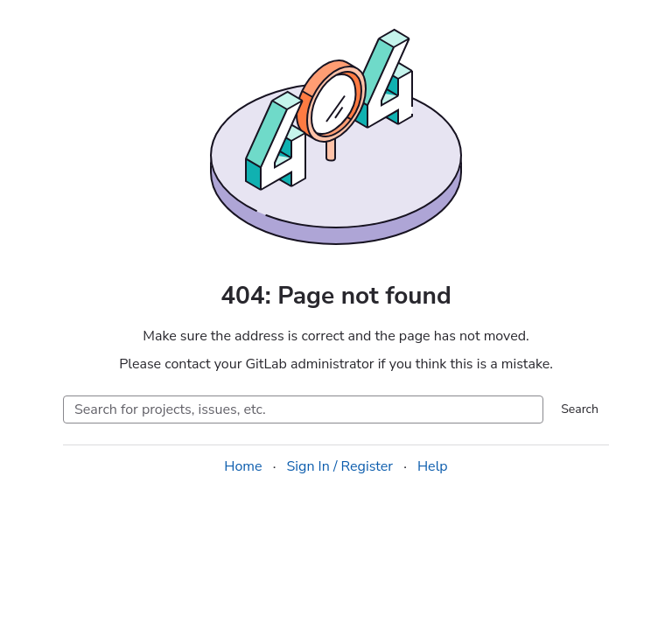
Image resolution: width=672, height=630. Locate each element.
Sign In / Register (339, 466)
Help (433, 466)
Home (243, 466)
